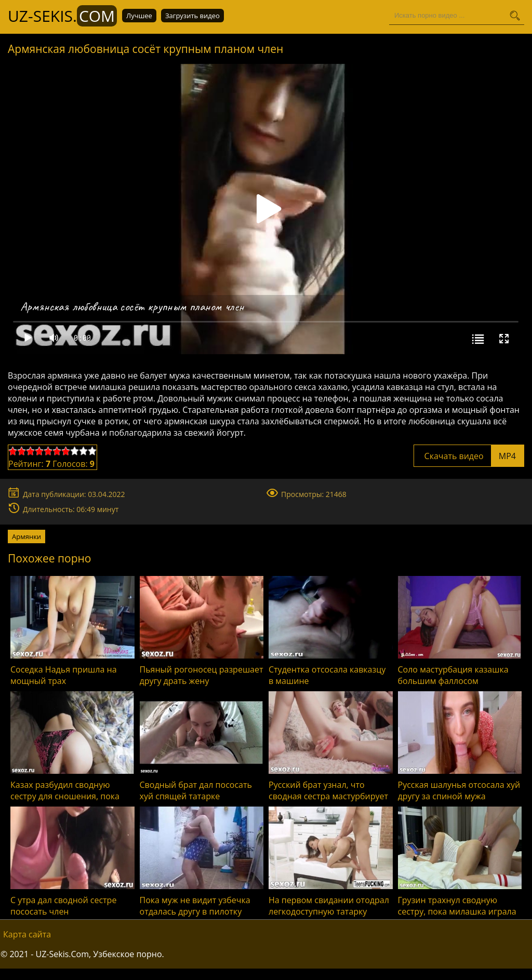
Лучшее (139, 16)
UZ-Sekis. (62, 16)
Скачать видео (469, 456)
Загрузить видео (192, 16)
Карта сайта (27, 934)
